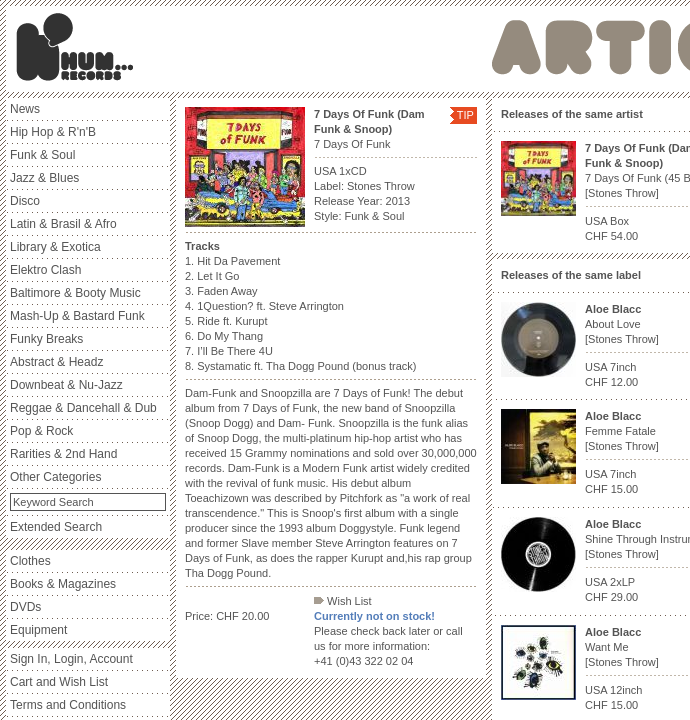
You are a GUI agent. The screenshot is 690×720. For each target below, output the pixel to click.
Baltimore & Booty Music (75, 293)
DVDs (25, 607)
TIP (465, 115)
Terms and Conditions (68, 705)
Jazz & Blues (44, 178)
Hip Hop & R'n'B (53, 132)
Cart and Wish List (59, 682)
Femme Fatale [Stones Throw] (622, 431)
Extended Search (56, 527)
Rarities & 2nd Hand (63, 454)
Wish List (343, 601)
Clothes (30, 561)
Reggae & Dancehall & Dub (83, 408)
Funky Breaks (46, 339)
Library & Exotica (55, 247)
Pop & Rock (41, 431)
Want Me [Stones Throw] (622, 647)
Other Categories (55, 477)
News (25, 109)
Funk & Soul (42, 155)
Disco (25, 201)
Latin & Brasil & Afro (63, 224)
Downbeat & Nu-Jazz (66, 385)
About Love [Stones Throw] (622, 324)
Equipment (38, 630)
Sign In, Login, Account (71, 659)
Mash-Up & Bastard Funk (77, 316)
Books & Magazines (63, 584)
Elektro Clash (45, 270)
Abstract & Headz (56, 362)
